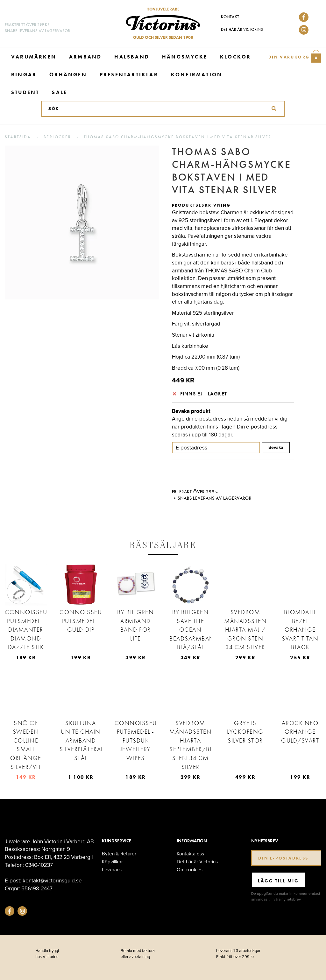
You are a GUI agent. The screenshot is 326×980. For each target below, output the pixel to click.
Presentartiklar (129, 75)
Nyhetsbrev (265, 841)
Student (25, 92)
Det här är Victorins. (198, 862)
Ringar (24, 75)
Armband (85, 57)
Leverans (112, 870)
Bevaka (276, 447)
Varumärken (34, 57)
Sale (60, 92)
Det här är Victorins (242, 29)
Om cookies (190, 870)
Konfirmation (197, 75)
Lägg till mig (278, 881)
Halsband (132, 57)
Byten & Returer (119, 854)
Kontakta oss (190, 854)
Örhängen (68, 75)
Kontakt (230, 17)
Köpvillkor (112, 862)
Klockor (235, 57)
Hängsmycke (185, 57)
